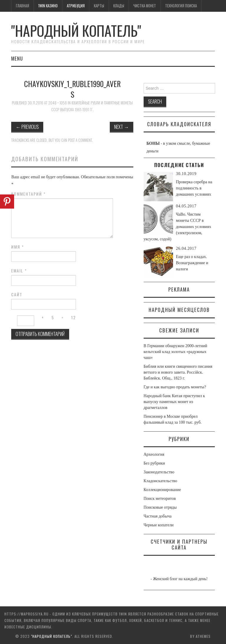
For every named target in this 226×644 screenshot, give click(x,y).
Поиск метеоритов (160, 499)
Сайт (17, 294)
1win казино (48, 6)
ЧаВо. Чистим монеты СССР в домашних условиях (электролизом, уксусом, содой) (177, 227)
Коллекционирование (162, 490)
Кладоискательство (160, 481)
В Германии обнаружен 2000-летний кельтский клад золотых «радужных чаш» (175, 352)
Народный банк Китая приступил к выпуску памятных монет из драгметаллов (174, 402)
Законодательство (159, 472)
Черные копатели (159, 525)
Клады (119, 6)
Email (19, 271)
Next (122, 127)
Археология (154, 454)
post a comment (80, 140)
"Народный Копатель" (76, 30)
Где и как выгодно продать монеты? (175, 387)
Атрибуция (76, 6)
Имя (18, 247)
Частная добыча (158, 516)
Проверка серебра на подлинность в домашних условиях (194, 188)
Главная (23, 6)
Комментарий (29, 194)
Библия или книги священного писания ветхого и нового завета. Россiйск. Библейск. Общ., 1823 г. (178, 372)
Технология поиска (181, 6)
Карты (99, 6)
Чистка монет (145, 6)
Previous (27, 127)
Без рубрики (154, 463)
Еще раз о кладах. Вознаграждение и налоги (192, 263)
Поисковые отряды (160, 507)
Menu (17, 58)
